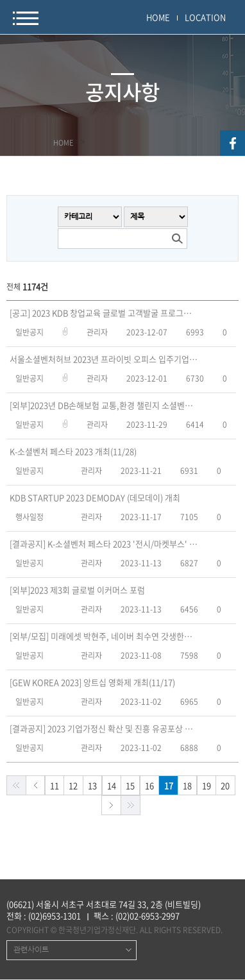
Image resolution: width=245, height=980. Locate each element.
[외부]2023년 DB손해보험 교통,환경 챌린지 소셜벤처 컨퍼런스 (104, 405)
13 (92, 785)
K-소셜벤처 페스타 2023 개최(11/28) (73, 452)
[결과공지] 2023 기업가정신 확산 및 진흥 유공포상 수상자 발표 (104, 729)
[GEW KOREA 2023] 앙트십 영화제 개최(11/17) (92, 682)
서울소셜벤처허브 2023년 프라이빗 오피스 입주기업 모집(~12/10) (104, 359)
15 (130, 785)
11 (55, 785)
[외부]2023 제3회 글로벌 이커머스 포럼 (77, 590)
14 (112, 785)
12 (73, 785)
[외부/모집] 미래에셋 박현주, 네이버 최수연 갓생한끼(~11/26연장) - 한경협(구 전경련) (104, 636)
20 (225, 785)
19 (207, 785)
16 (149, 785)
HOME (158, 17)
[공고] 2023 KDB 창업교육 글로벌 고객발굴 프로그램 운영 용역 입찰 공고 (104, 313)
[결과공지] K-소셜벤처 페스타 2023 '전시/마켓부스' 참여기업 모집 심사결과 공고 (104, 544)
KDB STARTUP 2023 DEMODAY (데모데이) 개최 (95, 498)
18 (187, 785)
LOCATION (205, 17)
